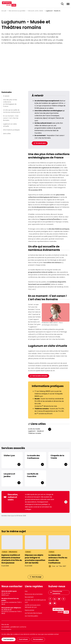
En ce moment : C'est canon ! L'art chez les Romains (11, 118)
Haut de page (36, 577)
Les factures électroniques (33, 613)
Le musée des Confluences (33, 457)
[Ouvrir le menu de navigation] (68, 4)
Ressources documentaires (34, 594)
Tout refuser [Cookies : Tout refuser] (23, 639)
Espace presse (29, 610)
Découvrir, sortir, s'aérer (36, 11)
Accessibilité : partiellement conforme (14, 627)
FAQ (26, 591)
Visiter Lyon (9, 455)
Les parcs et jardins (9, 475)
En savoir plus (41, 143)
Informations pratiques (11, 130)
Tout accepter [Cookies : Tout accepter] (9, 639)
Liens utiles (7, 134)
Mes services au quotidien (17, 11)
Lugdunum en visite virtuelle (10, 125)
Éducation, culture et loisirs (11, 497)
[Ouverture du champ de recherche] (62, 4)
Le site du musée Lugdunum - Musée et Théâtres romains (36, 431)
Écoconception (6, 629)
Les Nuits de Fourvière (33, 475)
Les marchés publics (31, 616)
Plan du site (5, 624)
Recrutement (29, 597)
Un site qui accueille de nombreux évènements (12, 111)
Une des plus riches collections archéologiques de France (10, 103)
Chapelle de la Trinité (57, 457)
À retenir (6, 96)
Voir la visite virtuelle (40, 376)
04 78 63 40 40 (6, 610)
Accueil (4, 11)
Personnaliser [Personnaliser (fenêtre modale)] (38, 639)
